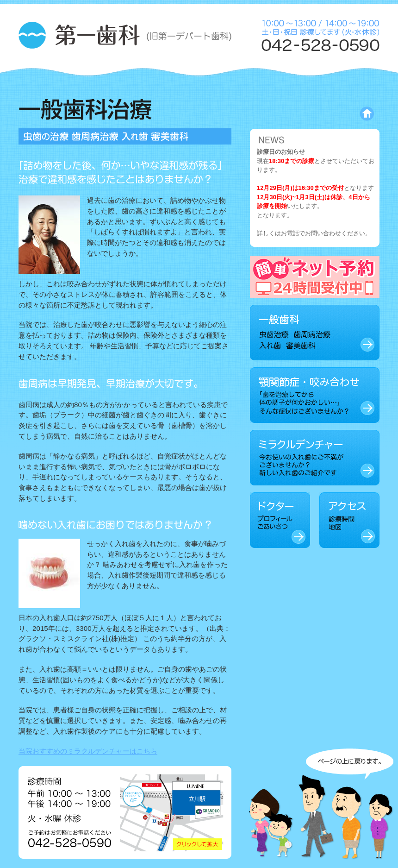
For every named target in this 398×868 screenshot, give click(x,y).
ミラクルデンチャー (315, 458)
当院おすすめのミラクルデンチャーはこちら (88, 751)
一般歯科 (315, 333)
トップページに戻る (328, 114)
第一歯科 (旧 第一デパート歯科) (125, 36)
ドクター (280, 520)
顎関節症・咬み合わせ (315, 395)
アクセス (349, 520)
